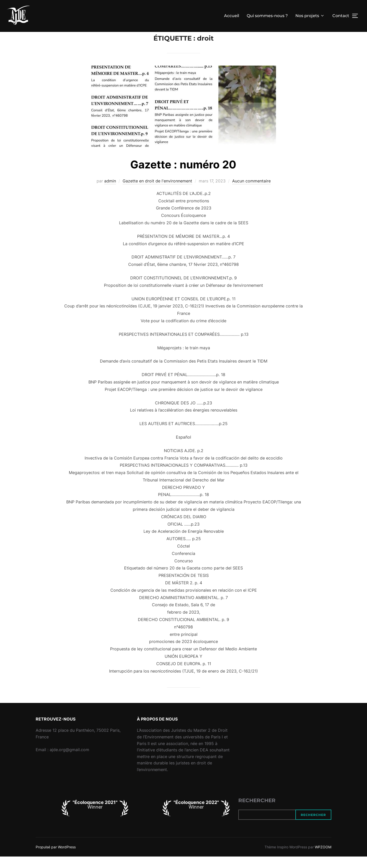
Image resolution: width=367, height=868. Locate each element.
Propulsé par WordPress (56, 858)
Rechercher (257, 812)
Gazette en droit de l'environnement (157, 192)
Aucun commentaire (251, 192)
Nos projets (310, 16)
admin (110, 192)
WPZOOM (323, 858)
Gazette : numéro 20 (183, 176)
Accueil (232, 16)
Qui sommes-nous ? (267, 16)
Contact (341, 16)
